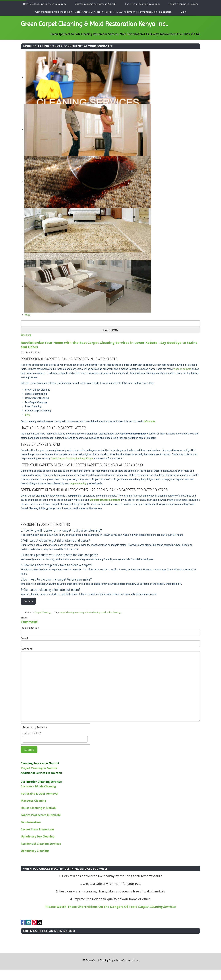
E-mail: (24, 649)
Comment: (27, 659)
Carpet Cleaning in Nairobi (39, 779)
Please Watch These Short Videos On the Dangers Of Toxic (110, 917)
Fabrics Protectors (34, 825)
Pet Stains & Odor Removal (39, 804)
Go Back (28, 612)
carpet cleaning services (71, 623)
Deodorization (31, 833)
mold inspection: (30, 638)
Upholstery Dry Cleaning (38, 847)
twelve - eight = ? (32, 744)
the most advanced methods (105, 510)
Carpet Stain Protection (37, 840)
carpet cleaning (78, 494)
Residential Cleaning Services (41, 854)
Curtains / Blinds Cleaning (38, 797)
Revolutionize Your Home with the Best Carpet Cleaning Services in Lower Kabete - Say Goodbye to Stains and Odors (106, 355)
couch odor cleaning (111, 623)
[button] (82, 971)
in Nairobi (54, 825)
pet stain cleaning (92, 623)
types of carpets (182, 379)
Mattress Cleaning (33, 811)
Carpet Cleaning (43, 623)
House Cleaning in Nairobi (39, 818)
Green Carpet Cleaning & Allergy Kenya (72, 469)
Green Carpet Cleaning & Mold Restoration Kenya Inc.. (104, 29)
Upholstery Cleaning (35, 861)
